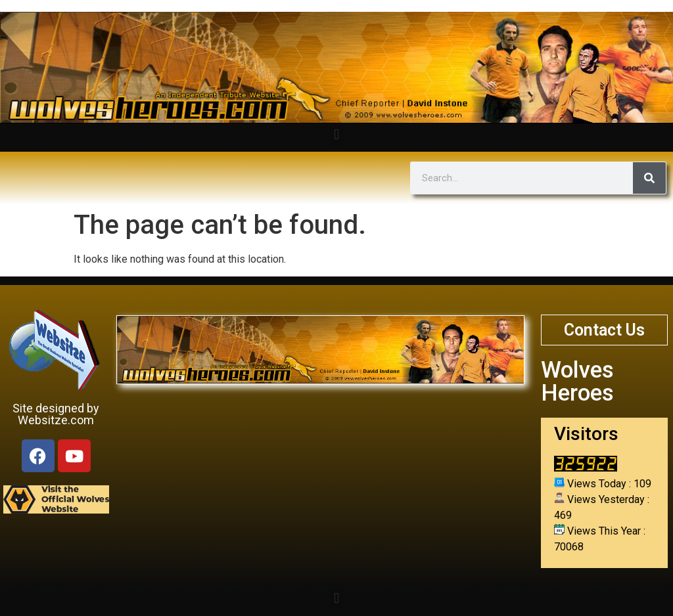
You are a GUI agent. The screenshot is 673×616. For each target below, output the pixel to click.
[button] (336, 134)
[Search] (649, 178)
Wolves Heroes (577, 382)
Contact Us (604, 330)
